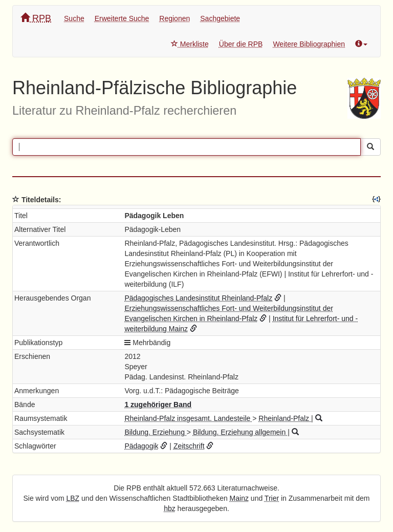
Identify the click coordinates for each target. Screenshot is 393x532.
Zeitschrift (189, 446)
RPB (36, 18)
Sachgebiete (220, 18)
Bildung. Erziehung (155, 432)
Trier (272, 498)
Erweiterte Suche (122, 18)
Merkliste (190, 44)
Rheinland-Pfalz (285, 418)
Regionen (174, 18)
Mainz (239, 498)
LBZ (73, 498)
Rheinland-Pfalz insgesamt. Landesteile (188, 418)
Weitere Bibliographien (309, 44)
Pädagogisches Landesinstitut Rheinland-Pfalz (198, 298)
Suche (74, 18)
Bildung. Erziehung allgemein (240, 432)
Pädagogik (141, 446)
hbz (170, 508)
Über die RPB (241, 44)
